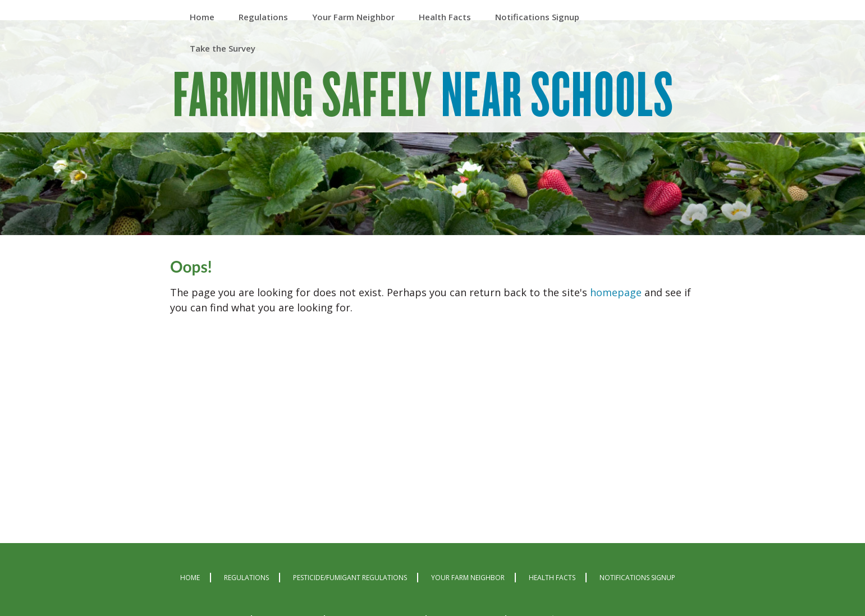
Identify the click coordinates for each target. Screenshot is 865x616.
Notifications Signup (637, 578)
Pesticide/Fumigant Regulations (350, 578)
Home (190, 578)
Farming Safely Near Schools (424, 96)
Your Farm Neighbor (468, 578)
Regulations (246, 578)
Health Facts (552, 578)
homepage (616, 292)
